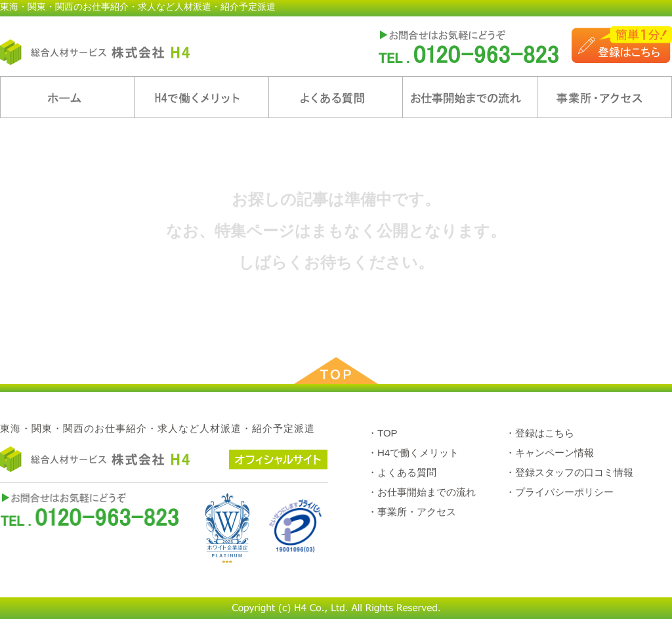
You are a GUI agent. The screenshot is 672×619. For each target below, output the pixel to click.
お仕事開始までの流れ (470, 97)
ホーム (67, 97)
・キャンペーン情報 (550, 453)
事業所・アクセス (604, 97)
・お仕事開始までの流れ (422, 492)
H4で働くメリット (201, 97)
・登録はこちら (540, 433)
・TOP (383, 433)
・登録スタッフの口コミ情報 (569, 472)
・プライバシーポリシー (559, 492)
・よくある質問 (402, 472)
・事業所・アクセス (412, 512)
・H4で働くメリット (413, 453)
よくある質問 (336, 97)
